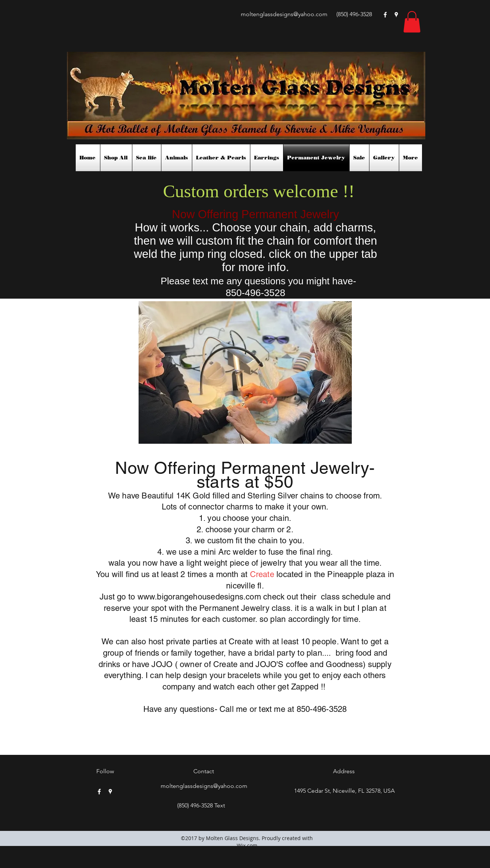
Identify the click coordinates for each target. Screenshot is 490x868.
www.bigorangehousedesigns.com (199, 597)
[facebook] (385, 15)
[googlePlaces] (396, 15)
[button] (412, 22)
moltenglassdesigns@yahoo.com (284, 14)
